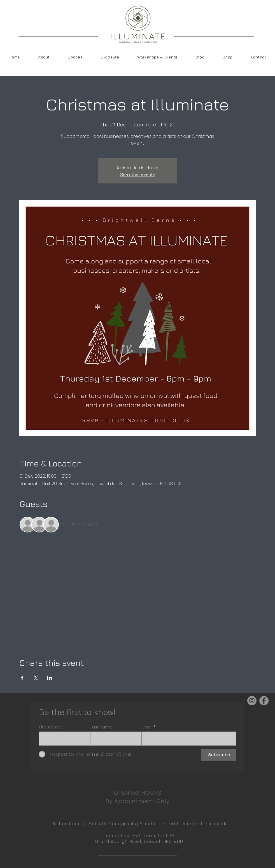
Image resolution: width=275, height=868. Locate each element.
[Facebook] (264, 701)
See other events (138, 174)
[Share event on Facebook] (22, 678)
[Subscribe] (219, 755)
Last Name (101, 727)
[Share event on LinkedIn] (50, 678)
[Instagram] (252, 701)
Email (147, 727)
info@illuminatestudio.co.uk (194, 824)
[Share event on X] (36, 678)
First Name (50, 727)
